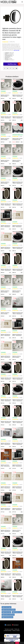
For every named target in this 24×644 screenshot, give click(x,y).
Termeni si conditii (9, 629)
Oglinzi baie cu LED (17, 612)
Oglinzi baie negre (7, 607)
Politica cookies (16, 631)
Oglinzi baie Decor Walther (9, 610)
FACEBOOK (8, 625)
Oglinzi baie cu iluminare (8, 615)
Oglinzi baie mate (6, 612)
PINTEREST (15, 625)
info (10, 98)
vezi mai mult (16, 50)
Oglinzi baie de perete (7, 617)
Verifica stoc (14, 64)
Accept (17, 643)
